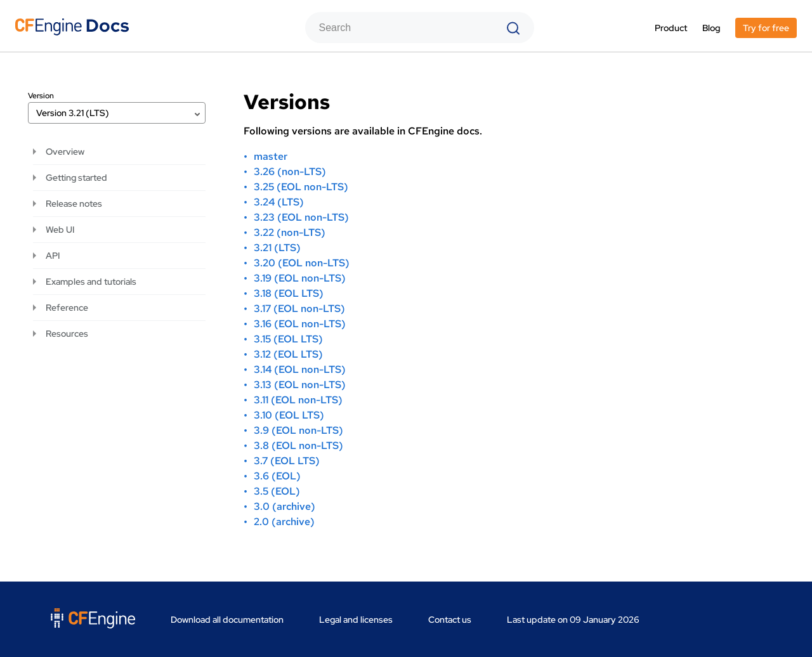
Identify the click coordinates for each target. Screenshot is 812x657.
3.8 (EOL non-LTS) (298, 446)
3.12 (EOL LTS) (288, 354)
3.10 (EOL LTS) (289, 415)
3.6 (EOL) (277, 476)
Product (671, 28)
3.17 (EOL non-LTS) (299, 309)
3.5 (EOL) (277, 491)
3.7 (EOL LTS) (287, 461)
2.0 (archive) (284, 522)
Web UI (60, 230)
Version (41, 96)
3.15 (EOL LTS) (288, 339)
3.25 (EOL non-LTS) (301, 187)
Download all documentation (227, 620)
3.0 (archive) (285, 506)
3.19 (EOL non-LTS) (300, 278)
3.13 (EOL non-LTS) (300, 385)
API (53, 256)
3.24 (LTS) (279, 202)
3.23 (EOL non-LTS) (301, 217)
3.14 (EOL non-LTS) (300, 369)
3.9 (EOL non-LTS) (298, 430)
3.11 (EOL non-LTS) (298, 400)
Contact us (450, 620)
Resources (67, 334)
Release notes (74, 204)
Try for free (766, 28)
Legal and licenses (356, 620)
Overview (65, 152)
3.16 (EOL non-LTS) (300, 324)
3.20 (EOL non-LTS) (302, 263)
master (271, 156)
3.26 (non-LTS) (290, 172)
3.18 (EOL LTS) (289, 293)
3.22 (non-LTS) (290, 232)
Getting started (76, 178)
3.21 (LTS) (277, 248)
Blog (711, 28)
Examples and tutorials (91, 282)
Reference (67, 308)
